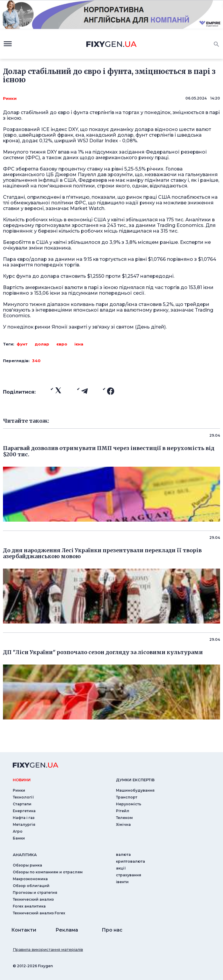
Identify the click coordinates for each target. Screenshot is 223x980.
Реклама (67, 930)
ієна (79, 344)
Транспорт (127, 797)
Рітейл (123, 811)
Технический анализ (33, 899)
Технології (23, 797)
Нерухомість (129, 804)
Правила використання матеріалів (48, 949)
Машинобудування (135, 790)
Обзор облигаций (31, 886)
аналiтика (25, 855)
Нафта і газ (24, 818)
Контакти (24, 930)
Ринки (10, 98)
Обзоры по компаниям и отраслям (48, 872)
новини (22, 780)
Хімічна (123, 824)
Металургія (24, 824)
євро (62, 344)
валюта (123, 854)
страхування (129, 875)
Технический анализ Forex (39, 913)
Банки (19, 838)
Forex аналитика (29, 906)
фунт (22, 344)
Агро (18, 831)
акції (121, 868)
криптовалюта (130, 861)
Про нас (112, 930)
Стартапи (22, 804)
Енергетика (24, 811)
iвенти (122, 882)
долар (42, 344)
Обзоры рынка (27, 865)
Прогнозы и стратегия (35, 893)
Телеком (124, 818)
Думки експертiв (135, 780)
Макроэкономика (30, 879)
